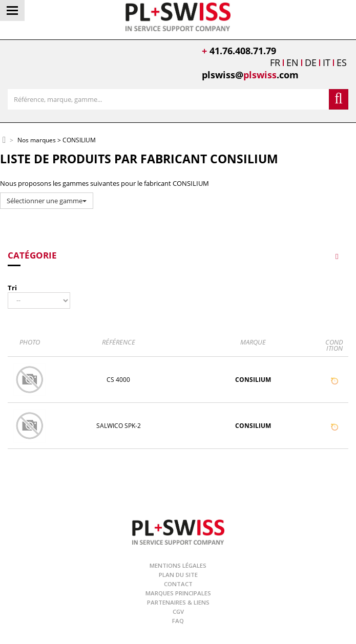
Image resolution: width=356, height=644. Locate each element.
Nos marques (37, 141)
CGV (178, 611)
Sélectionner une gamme (47, 201)
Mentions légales (178, 565)
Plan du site (178, 575)
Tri (12, 288)
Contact (178, 584)
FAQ (178, 621)
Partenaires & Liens (178, 602)
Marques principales (178, 593)
